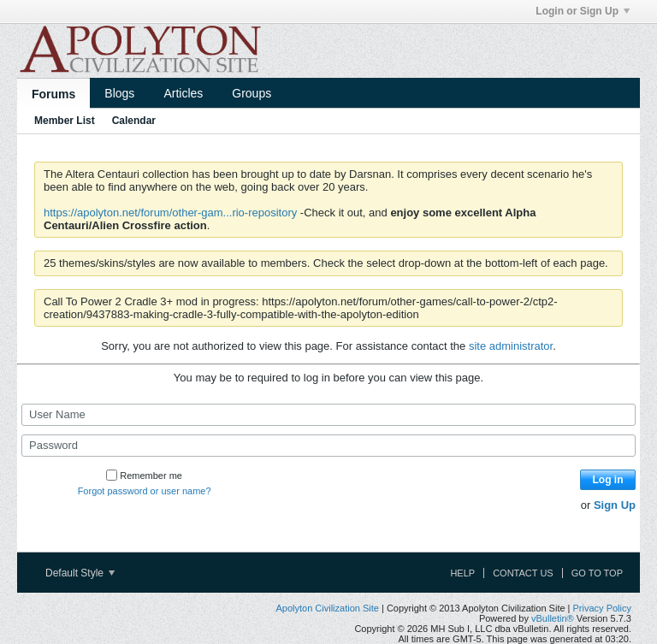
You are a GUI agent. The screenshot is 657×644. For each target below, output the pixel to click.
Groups (252, 93)
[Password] (328, 446)
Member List (65, 121)
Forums (53, 94)
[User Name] (328, 415)
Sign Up (615, 505)
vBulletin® (553, 618)
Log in (608, 480)
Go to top (597, 573)
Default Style (80, 573)
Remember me (144, 476)
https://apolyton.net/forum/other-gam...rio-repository (170, 213)
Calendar (134, 121)
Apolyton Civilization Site (327, 608)
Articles (183, 93)
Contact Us (523, 573)
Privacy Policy (602, 608)
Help (462, 573)
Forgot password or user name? (145, 491)
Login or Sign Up (583, 11)
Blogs (119, 93)
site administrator (511, 346)
